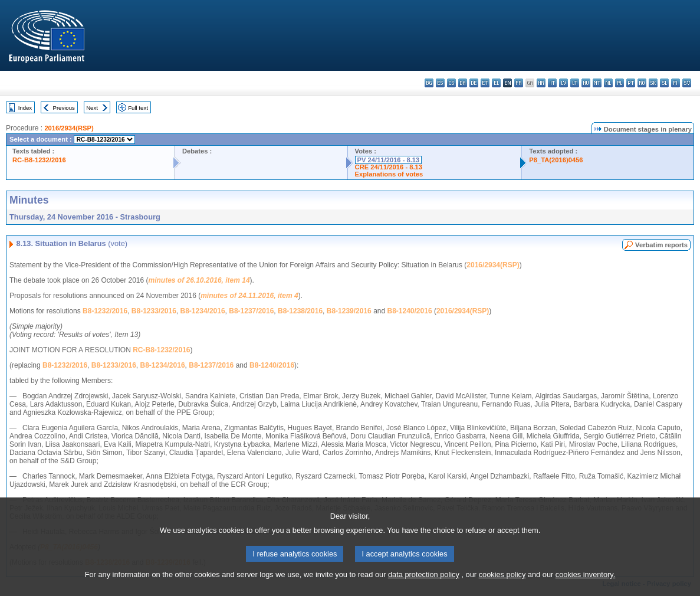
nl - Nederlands (608, 83)
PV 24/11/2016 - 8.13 (389, 160)
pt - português (631, 83)
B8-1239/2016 (349, 311)
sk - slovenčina (653, 83)
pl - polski (620, 83)
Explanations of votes (389, 174)
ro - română (642, 83)
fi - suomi (676, 83)
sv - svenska (687, 83)
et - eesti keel (485, 83)
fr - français (519, 83)
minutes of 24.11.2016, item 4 (249, 296)
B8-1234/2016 (203, 311)
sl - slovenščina (664, 83)
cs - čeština (451, 83)
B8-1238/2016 (300, 311)
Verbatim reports (661, 245)
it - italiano (552, 83)
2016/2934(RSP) (69, 128)
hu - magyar (586, 83)
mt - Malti (597, 83)
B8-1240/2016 (410, 311)
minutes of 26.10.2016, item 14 (199, 280)
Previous (64, 108)
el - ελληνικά (496, 83)
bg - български (429, 83)
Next (92, 108)
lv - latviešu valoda (563, 83)
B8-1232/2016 (105, 311)
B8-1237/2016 (251, 311)
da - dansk (463, 83)
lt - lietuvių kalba (575, 83)
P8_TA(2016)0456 (556, 160)
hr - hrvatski (541, 83)
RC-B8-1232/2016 (39, 160)
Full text (138, 108)
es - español (440, 83)
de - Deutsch (474, 83)
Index (25, 108)
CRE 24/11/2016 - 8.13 (389, 167)
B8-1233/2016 (154, 311)
